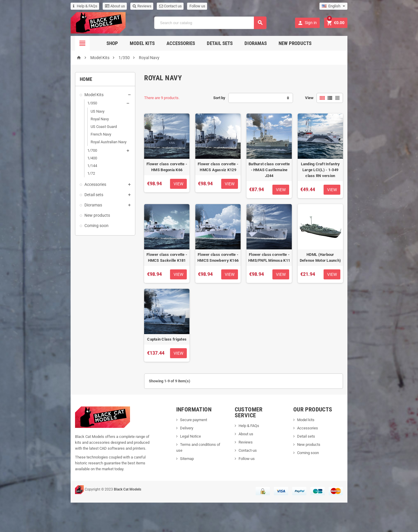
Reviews (106, 6)
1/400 (56, 158)
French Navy (64, 134)
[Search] (210, 23)
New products (61, 215)
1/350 (56, 103)
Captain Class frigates (155, 375)
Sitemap (177, 488)
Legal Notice (180, 472)
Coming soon (60, 226)
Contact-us (253, 480)
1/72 (55, 173)
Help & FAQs (49, 6)
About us (79, 6)
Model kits (327, 455)
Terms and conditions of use (194, 480)
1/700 (56, 150)
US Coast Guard (67, 127)
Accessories (181, 43)
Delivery (177, 463)
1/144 (56, 166)
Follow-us (252, 488)
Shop (112, 43)
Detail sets (220, 43)
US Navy (61, 111)
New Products (295, 43)
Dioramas (256, 43)
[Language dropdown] (370, 6)
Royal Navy (63, 119)
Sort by (219, 98)
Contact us (134, 6)
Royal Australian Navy (72, 142)
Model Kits (142, 43)
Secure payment (184, 455)
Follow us (161, 6)
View (346, 98)
